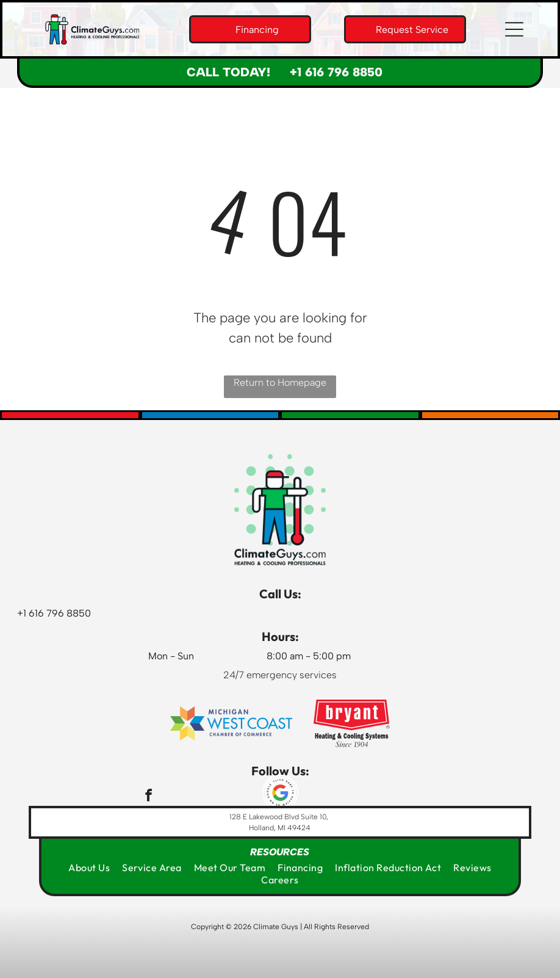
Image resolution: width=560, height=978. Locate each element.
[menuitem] (89, 868)
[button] (514, 29)
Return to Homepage (280, 382)
